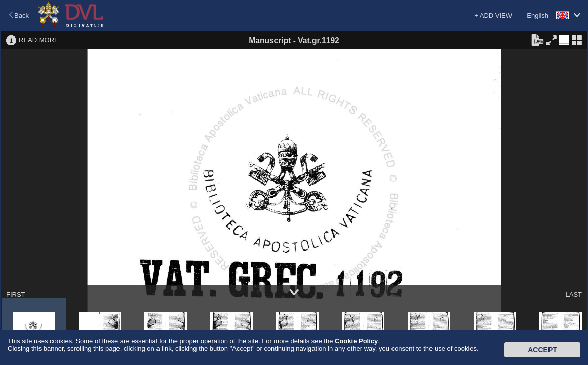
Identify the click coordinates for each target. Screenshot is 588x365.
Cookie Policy (356, 341)
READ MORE (39, 40)
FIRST (16, 294)
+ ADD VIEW (493, 15)
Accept (542, 350)
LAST (574, 294)
